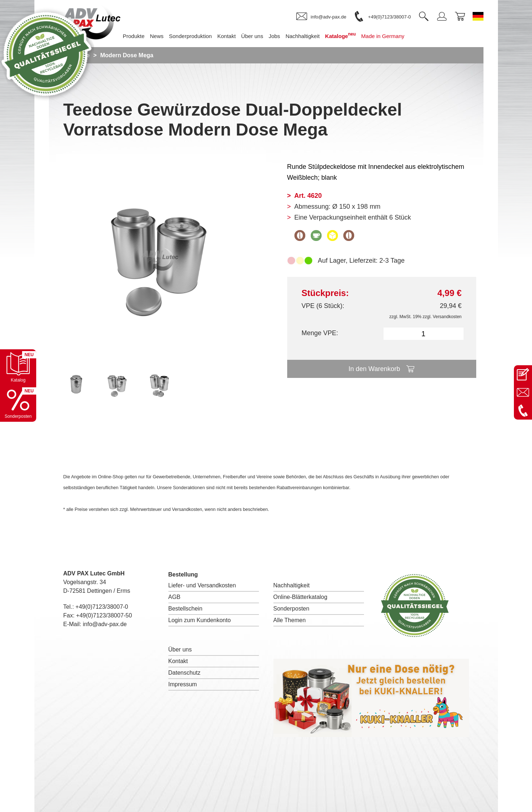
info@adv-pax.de (105, 624)
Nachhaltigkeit (292, 585)
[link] (321, 17)
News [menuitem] (157, 36)
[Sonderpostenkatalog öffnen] (18, 404)
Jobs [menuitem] (275, 36)
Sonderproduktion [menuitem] (190, 36)
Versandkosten (447, 317)
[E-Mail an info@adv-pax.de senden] (523, 392)
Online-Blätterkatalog (300, 597)
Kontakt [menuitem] (227, 36)
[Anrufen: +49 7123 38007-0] (523, 411)
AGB (175, 597)
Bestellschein (185, 609)
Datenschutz (185, 673)
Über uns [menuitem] (252, 36)
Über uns (180, 649)
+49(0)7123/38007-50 (104, 615)
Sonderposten (292, 609)
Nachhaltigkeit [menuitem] (302, 36)
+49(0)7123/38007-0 (102, 607)
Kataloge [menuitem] (341, 35)
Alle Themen (290, 620)
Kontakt (178, 661)
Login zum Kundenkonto (200, 620)
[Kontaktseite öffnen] (523, 374)
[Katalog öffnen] (18, 367)
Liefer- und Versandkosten (202, 585)
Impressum (183, 684)
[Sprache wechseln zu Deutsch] (478, 16)
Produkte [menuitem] (134, 36)
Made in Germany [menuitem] (383, 36)
